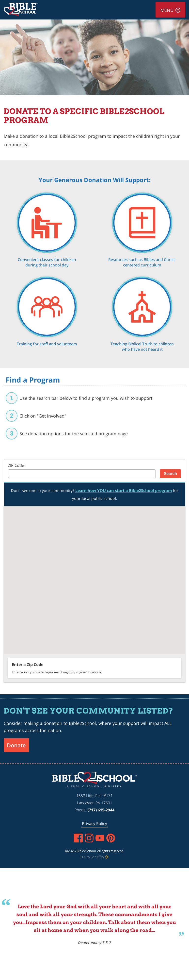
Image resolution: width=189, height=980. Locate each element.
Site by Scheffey (92, 857)
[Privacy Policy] (94, 824)
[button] (80, 578)
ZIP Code (16, 465)
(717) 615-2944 (101, 810)
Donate (16, 745)
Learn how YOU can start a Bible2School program (124, 490)
